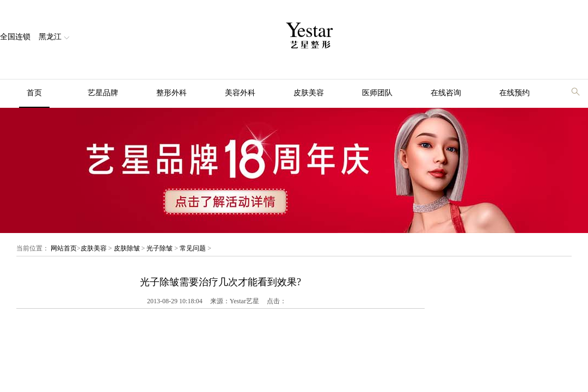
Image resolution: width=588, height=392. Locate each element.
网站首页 (64, 248)
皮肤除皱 (127, 248)
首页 (34, 93)
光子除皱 (160, 248)
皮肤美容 (309, 93)
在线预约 (514, 93)
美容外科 (240, 93)
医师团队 (377, 93)
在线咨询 (446, 93)
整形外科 (171, 93)
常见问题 (193, 248)
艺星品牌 (103, 93)
